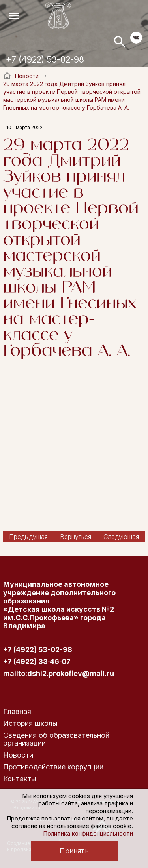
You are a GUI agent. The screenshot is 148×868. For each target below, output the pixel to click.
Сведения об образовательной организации (56, 739)
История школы (30, 723)
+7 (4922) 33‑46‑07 (37, 662)
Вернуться (76, 537)
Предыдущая (28, 537)
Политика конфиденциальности (88, 833)
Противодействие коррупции (53, 767)
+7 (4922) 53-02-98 (45, 59)
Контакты (20, 779)
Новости (18, 755)
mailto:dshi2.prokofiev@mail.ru (59, 674)
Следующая (121, 537)
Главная (17, 711)
